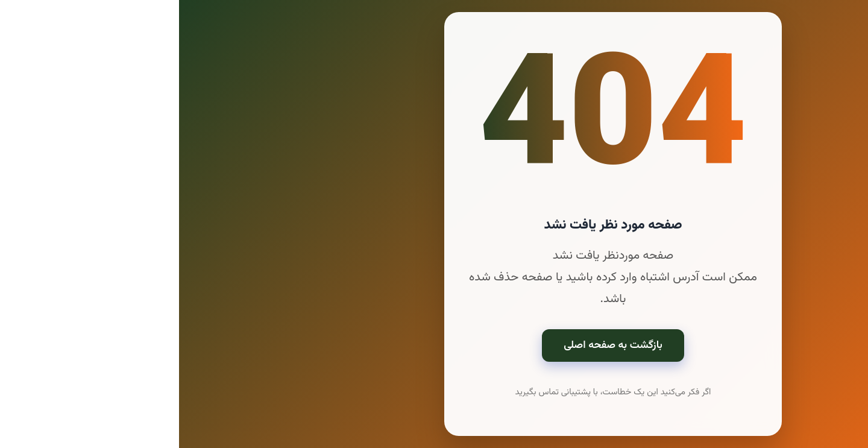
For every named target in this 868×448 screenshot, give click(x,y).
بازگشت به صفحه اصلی (434, 345)
